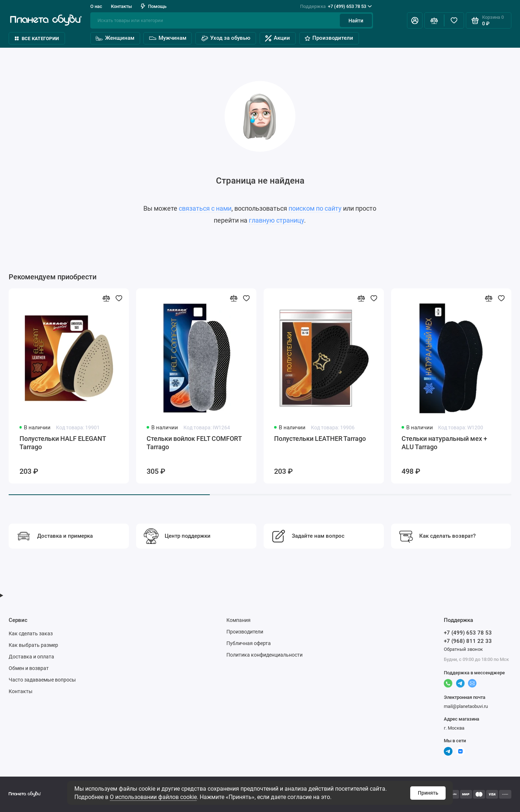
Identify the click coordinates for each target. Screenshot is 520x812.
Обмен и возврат (29, 668)
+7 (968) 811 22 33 (468, 641)
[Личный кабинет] (415, 20)
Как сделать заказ (31, 633)
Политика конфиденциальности (265, 655)
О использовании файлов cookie (153, 797)
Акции (278, 38)
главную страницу (276, 220)
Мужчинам (168, 38)
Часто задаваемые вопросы (42, 680)
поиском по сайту (315, 209)
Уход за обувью (226, 38)
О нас (96, 6)
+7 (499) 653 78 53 (336, 6)
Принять (428, 793)
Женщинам (115, 38)
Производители (329, 38)
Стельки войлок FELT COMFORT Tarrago (194, 443)
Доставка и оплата (31, 657)
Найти (356, 21)
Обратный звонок (463, 649)
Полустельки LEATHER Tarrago (320, 439)
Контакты (121, 6)
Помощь (154, 6)
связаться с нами (205, 209)
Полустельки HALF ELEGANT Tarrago (63, 443)
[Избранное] (454, 20)
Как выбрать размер (33, 645)
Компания (239, 620)
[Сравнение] (434, 20)
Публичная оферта (249, 643)
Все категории (37, 38)
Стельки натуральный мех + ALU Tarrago (444, 443)
